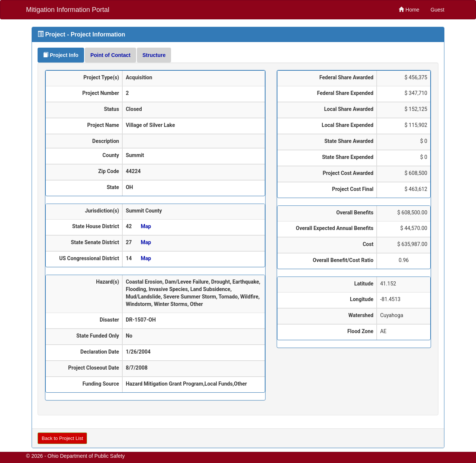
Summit (135, 155)
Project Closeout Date (94, 368)
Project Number (101, 93)
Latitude (364, 284)
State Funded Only (98, 336)
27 (129, 242)
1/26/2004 (138, 352)
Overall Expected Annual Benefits (335, 228)
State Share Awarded (349, 141)
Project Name (103, 125)
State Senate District (95, 242)
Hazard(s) (107, 282)
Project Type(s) (101, 77)
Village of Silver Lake (150, 125)
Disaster (109, 320)
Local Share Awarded (349, 109)
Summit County (144, 211)
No (129, 336)
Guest (438, 10)
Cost (368, 244)
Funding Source (101, 384)
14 (129, 258)
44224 (133, 171)
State (113, 187)
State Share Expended (348, 157)
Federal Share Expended (345, 93)
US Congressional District (89, 258)
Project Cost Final (353, 189)
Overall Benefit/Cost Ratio (343, 260)
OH (129, 187)
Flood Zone (360, 331)
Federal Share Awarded (346, 77)
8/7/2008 (137, 368)
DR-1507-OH (141, 320)
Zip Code (109, 171)
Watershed (361, 315)
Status (112, 109)
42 (129, 226)
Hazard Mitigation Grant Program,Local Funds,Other (186, 384)
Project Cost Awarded (348, 173)
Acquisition (139, 77)
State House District (96, 226)
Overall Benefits (355, 213)
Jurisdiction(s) (102, 211)
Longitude (362, 299)
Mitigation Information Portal (68, 10)
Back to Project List (62, 438)
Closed (134, 109)
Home (409, 10)
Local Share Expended (348, 125)
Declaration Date (100, 352)
